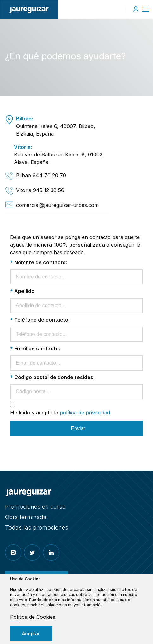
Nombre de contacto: (39, 262)
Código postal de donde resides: (52, 377)
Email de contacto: (35, 348)
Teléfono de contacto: (40, 320)
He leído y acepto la (60, 413)
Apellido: (23, 291)
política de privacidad (85, 413)
